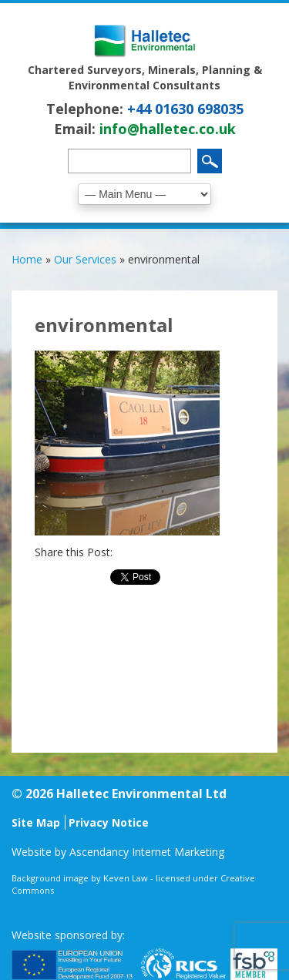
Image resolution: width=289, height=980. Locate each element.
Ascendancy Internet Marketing (147, 852)
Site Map (36, 822)
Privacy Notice (109, 822)
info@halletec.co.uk (168, 129)
